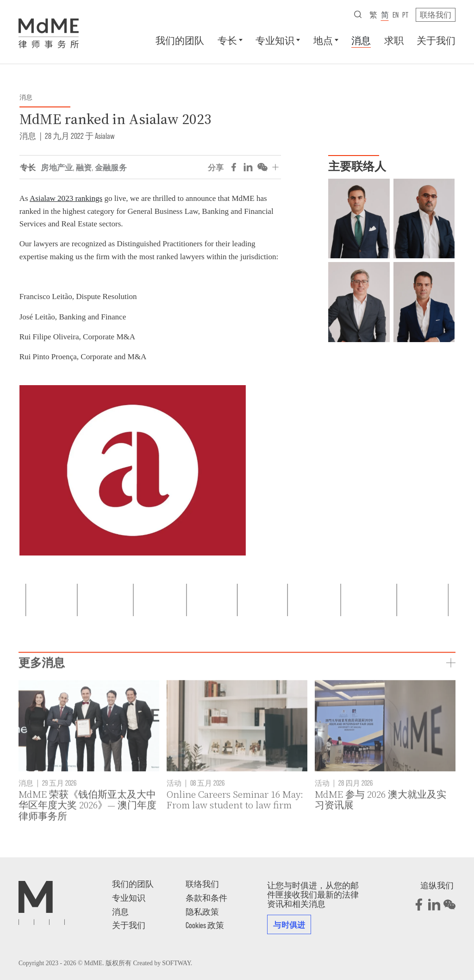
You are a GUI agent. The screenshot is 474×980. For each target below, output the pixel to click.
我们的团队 (180, 40)
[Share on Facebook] (234, 167)
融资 (84, 167)
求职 (394, 40)
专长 (227, 40)
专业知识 (275, 40)
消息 (361, 40)
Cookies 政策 (205, 925)
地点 (323, 40)
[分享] (275, 167)
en (396, 14)
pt (405, 14)
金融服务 (111, 167)
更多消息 (42, 695)
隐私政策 (202, 911)
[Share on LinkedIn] (248, 167)
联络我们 (436, 14)
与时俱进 (289, 924)
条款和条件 (206, 898)
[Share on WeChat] (262, 167)
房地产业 (57, 167)
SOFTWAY (176, 963)
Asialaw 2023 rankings (66, 198)
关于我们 (436, 40)
